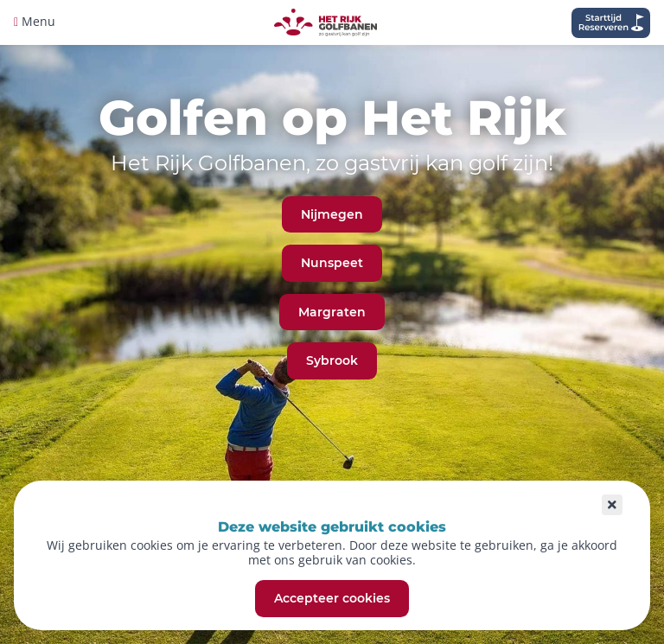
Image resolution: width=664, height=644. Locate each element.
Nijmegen (332, 214)
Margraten (332, 312)
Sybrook (332, 360)
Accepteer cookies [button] (332, 599)
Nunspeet (332, 263)
